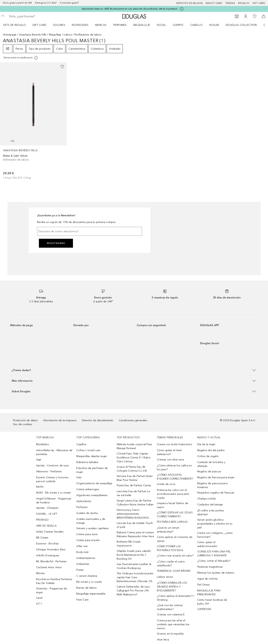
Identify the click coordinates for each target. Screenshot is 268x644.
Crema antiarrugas (88, 489)
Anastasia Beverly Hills (33, 35)
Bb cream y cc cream (89, 582)
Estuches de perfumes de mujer (92, 470)
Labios (68, 35)
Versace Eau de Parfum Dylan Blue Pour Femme (135, 478)
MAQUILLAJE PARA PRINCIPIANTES (209, 593)
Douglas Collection (241, 25)
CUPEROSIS (204, 609)
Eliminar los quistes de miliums (216, 573)
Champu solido (207, 499)
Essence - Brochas (47, 544)
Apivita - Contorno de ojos (52, 466)
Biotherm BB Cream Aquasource (129, 544)
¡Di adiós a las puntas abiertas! (211, 512)
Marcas (101, 25)
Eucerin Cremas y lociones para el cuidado (52, 479)
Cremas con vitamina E (171, 615)
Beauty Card (214, 3)
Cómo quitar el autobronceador (207, 544)
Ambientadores (86, 558)
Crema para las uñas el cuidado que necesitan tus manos (173, 624)
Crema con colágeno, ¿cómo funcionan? (215, 535)
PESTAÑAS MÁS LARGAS (172, 522)
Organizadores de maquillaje (94, 483)
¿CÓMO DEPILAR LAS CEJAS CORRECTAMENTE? (175, 514)
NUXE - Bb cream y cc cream (53, 493)
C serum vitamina (87, 576)
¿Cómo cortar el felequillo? (214, 561)
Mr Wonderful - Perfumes (51, 561)
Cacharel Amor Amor (49, 567)
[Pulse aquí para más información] (182, 9)
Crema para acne (87, 534)
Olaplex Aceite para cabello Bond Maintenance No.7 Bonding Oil (134, 555)
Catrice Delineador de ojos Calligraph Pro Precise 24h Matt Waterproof (133, 591)
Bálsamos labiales (87, 462)
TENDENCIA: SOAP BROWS (174, 571)
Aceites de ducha (87, 513)
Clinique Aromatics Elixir (51, 550)
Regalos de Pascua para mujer (216, 477)
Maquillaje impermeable (91, 594)
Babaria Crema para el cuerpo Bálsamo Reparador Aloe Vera (135, 534)
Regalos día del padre (211, 450)
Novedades (80, 25)
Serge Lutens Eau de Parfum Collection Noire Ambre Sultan (135, 503)
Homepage (10, 35)
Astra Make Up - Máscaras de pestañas (54, 452)
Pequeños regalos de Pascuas (216, 493)
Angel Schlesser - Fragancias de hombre (54, 501)
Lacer (39, 598)
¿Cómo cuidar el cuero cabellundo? (171, 564)
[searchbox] (36, 16)
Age (39, 460)
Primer (80, 570)
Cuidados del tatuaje (210, 505)
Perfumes (120, 25)
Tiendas (230, 3)
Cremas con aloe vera (170, 460)
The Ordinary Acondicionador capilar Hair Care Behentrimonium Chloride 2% (135, 577)
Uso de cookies (23, 424)
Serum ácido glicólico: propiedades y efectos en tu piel (215, 524)
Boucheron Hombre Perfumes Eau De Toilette (54, 581)
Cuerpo (178, 25)
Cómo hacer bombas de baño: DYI (212, 602)
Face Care (82, 600)
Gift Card (39, 25)
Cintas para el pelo (88, 540)
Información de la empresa (60, 420)
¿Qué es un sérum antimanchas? (168, 530)
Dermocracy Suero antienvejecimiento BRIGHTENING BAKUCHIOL (133, 514)
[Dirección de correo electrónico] (90, 231)
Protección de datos (25, 420)
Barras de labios (86, 588)
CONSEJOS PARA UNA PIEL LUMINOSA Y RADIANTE (214, 554)
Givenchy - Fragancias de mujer (52, 590)
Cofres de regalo (208, 456)
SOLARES (59, 25)
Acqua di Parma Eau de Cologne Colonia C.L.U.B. (132, 469)
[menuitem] (17, 25)
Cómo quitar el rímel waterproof (169, 452)
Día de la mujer (206, 444)
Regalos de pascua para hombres (212, 485)
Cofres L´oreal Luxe (88, 450)
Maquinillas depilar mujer (92, 456)
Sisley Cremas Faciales (50, 532)
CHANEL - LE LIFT (47, 514)
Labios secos (165, 577)
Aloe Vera (163, 640)
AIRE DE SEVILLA (46, 526)
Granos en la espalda (170, 634)
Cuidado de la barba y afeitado (211, 464)
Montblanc (43, 444)
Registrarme (56, 243)
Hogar (214, 25)
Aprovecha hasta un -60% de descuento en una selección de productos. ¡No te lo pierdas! (130, 9)
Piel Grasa (204, 585)
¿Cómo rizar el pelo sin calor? (175, 556)
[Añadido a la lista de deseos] (62, 67)
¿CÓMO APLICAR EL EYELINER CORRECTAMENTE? (175, 477)
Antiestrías (83, 564)
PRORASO (42, 520)
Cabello (196, 25)
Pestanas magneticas (210, 567)
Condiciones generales (133, 420)
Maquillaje (142, 25)
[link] (33, 121)
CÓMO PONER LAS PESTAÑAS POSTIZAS (170, 548)
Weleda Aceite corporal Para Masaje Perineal (134, 446)
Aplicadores (84, 501)
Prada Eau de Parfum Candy (134, 485)
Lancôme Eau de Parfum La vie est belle (133, 493)
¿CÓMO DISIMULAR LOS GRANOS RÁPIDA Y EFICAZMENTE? (172, 587)
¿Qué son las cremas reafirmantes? (170, 607)
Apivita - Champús (47, 508)
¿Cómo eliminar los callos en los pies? (174, 467)
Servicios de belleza (189, 3)
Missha (40, 573)
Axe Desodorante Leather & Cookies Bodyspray (134, 566)
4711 (39, 604)
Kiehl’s (40, 487)
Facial (161, 25)
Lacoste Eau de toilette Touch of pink (135, 525)
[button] (134, 370)
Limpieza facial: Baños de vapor (173, 505)
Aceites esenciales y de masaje (91, 521)
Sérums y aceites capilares (92, 528)
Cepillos (81, 444)
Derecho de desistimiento (98, 420)
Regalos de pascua (209, 471)
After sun (82, 546)
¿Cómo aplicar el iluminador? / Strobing (176, 598)
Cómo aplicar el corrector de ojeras (175, 539)
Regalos (244, 3)
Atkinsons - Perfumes (49, 471)
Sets (79, 477)
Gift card (259, 3)
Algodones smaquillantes (92, 495)
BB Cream (42, 538)
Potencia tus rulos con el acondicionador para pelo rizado (173, 494)
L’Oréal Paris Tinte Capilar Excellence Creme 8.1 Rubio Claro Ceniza (134, 458)
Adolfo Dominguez (48, 555)
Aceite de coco (166, 484)
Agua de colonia (208, 579)
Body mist (82, 552)
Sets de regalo (14, 25)
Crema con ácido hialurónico (175, 444)
